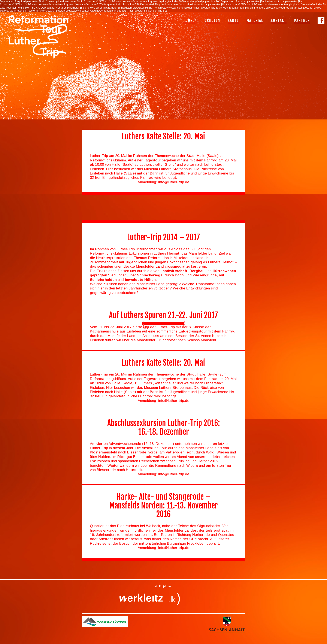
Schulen (212, 20)
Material (255, 20)
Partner (302, 20)
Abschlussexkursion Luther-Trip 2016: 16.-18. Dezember (164, 428)
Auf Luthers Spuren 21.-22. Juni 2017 (163, 315)
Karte (233, 20)
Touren (190, 20)
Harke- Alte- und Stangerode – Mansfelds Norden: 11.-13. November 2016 (164, 506)
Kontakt (279, 20)
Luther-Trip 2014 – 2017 (164, 237)
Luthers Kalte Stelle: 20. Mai (163, 363)
